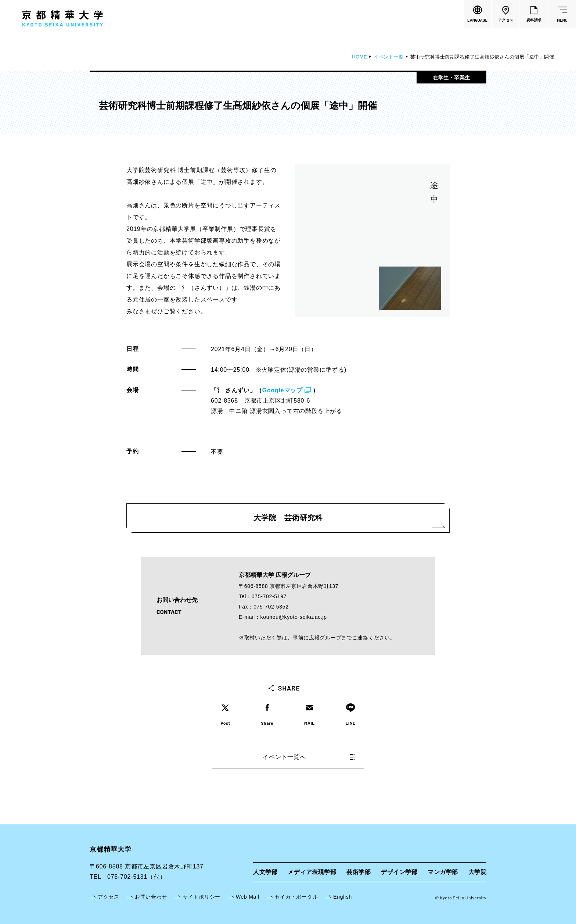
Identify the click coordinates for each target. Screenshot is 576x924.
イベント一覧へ (309, 757)
